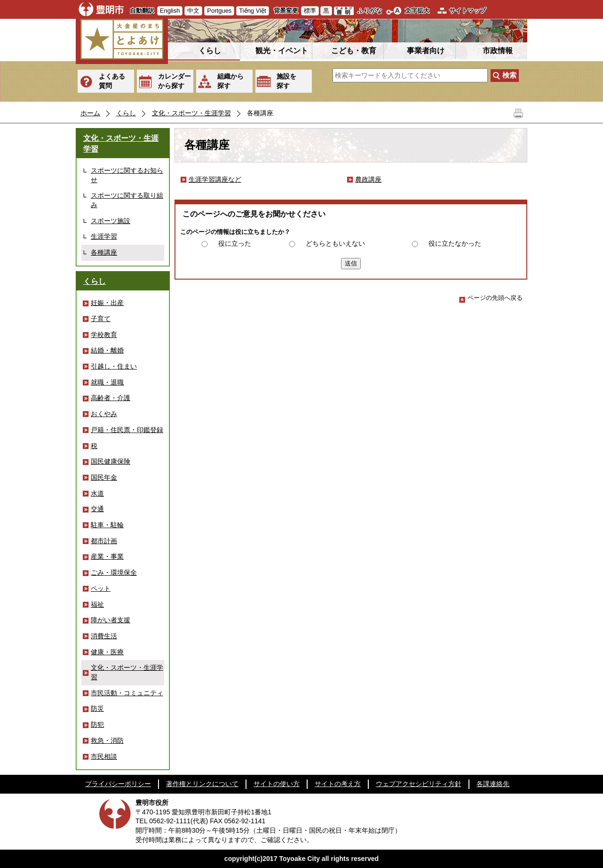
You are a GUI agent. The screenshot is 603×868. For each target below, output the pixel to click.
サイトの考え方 (338, 784)
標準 (310, 11)
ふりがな (370, 11)
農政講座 (368, 179)
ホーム (90, 113)
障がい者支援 (111, 620)
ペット (101, 588)
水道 (97, 493)
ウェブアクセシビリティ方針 (419, 784)
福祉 (97, 604)
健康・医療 (107, 652)
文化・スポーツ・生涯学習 (191, 113)
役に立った (235, 243)
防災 (97, 708)
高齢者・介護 (111, 398)
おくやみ (104, 414)
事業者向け (426, 51)
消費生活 (104, 636)
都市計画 (104, 541)
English (170, 11)
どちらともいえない (335, 243)
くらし (210, 51)
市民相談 (104, 756)
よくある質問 (112, 81)
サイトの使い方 (277, 784)
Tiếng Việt (252, 11)
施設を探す (286, 81)
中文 (193, 11)
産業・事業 (107, 556)
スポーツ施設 (111, 221)
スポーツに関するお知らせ (127, 175)
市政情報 (498, 51)
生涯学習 (104, 236)
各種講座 (104, 252)
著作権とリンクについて (202, 784)
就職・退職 (107, 382)
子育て (101, 319)
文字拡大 (417, 11)
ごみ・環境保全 (114, 572)
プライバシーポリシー (118, 784)
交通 (97, 509)
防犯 (97, 724)
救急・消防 (107, 740)
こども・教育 (354, 51)
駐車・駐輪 (107, 525)
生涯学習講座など (215, 179)
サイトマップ (468, 11)
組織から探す (230, 81)
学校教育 (104, 335)
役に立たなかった (455, 243)
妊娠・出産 (107, 303)
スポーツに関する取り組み (127, 200)
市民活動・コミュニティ (127, 693)
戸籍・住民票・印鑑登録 (127, 430)
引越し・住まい (114, 366)
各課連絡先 (493, 784)
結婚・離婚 (107, 350)
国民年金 (104, 477)
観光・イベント (282, 51)
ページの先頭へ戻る (491, 298)
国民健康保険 (111, 461)
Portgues (219, 11)
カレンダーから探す (175, 81)
